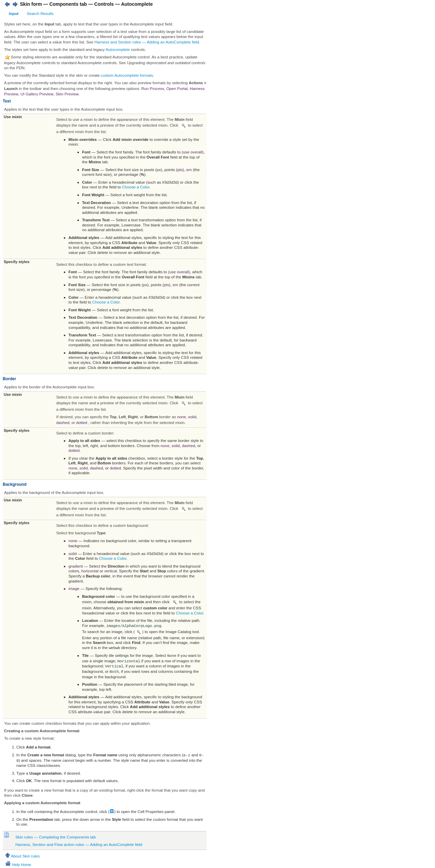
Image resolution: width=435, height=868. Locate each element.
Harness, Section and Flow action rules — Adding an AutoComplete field (79, 844)
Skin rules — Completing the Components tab (55, 836)
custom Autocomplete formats (127, 75)
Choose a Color (136, 187)
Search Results (40, 13)
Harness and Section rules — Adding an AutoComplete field (147, 42)
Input (14, 13)
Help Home (18, 864)
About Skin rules (22, 855)
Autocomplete (118, 49)
